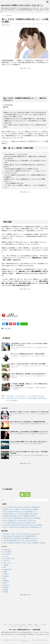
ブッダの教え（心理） (9, 558)
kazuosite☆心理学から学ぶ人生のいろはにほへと (22, 5)
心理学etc (6, 576)
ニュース (6, 556)
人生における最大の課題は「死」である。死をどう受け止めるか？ (29, 442)
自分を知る (6, 585)
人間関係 (6, 565)
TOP (5, 624)
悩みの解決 (8, 328)
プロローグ (6, 561)
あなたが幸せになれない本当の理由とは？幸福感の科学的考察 (27, 422)
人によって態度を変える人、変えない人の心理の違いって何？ (20, 523)
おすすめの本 (7, 549)
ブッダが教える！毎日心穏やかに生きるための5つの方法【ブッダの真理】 (23, 525)
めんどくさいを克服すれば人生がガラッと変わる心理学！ (28, 354)
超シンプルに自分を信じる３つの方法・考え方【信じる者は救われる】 (22, 507)
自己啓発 (6, 587)
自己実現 (6, 589)
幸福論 (5, 572)
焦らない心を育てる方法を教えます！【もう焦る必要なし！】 (20, 511)
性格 (4, 578)
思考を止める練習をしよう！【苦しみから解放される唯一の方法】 (21, 514)
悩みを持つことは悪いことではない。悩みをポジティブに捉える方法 (29, 412)
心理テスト (6, 574)
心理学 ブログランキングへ (8, 320)
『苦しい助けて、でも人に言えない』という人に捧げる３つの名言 (25, 396)
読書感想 (6, 592)
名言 (4, 567)
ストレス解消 (7, 554)
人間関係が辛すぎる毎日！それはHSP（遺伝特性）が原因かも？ (20, 516)
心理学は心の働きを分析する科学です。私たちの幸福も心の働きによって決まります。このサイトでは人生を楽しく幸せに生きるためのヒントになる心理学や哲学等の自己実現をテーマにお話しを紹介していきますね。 (25, 634)
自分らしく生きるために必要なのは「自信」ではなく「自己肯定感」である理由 (24, 543)
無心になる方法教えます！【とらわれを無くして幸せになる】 (20, 520)
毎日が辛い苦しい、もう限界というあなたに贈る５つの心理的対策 (21, 509)
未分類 (5, 583)
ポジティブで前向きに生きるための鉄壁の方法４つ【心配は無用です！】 (23, 527)
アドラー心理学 (7, 552)
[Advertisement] (25, 84)
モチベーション (7, 563)
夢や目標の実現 (7, 569)
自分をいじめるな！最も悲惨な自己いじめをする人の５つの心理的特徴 (22, 518)
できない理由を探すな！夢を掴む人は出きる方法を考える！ (29, 374)
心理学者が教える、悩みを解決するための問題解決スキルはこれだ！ (29, 432)
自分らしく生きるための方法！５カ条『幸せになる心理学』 (29, 364)
